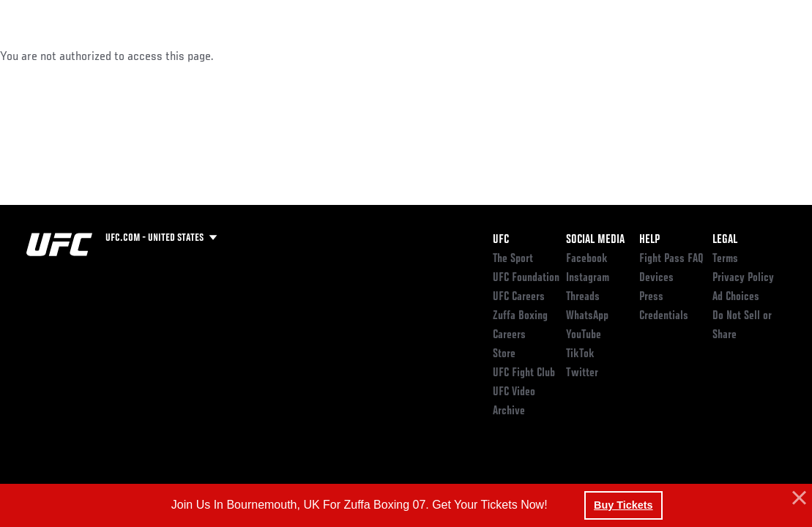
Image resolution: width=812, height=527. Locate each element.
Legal (725, 240)
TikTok (580, 354)
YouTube (584, 335)
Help (649, 240)
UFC (501, 240)
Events (40, 56)
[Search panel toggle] (764, 56)
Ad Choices (736, 297)
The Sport (513, 259)
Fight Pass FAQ (671, 259)
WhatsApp (587, 316)
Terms (725, 259)
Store (504, 354)
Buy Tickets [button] (623, 505)
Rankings (102, 56)
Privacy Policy (743, 278)
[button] (797, 498)
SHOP (724, 56)
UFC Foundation (526, 278)
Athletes (167, 56)
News (224, 56)
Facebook (587, 259)
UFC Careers (519, 297)
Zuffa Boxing (659, 56)
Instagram (588, 278)
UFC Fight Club (524, 373)
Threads (583, 297)
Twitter (582, 373)
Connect (530, 56)
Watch (589, 56)
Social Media (595, 240)
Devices (656, 278)
